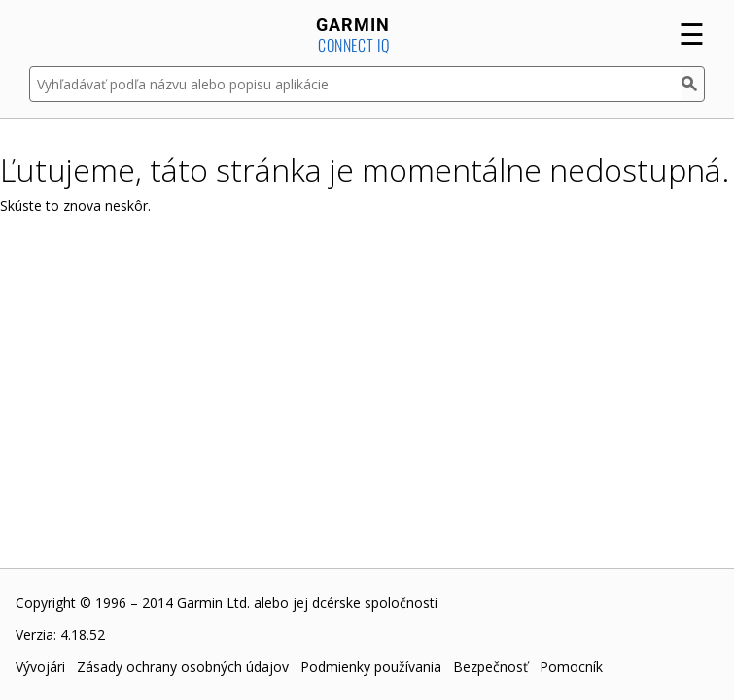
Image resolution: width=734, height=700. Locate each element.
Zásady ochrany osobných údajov (183, 666)
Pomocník (571, 666)
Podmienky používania (371, 666)
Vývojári (40, 666)
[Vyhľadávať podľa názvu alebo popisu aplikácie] (355, 84)
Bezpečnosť (490, 666)
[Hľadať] (693, 84)
